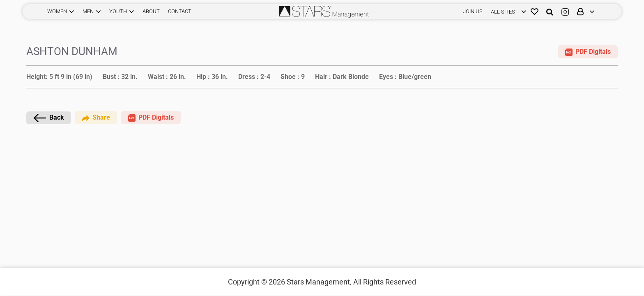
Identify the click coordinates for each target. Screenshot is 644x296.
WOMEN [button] (57, 11)
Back (49, 118)
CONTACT (180, 11)
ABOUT (151, 11)
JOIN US (473, 11)
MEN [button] (88, 11)
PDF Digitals (588, 52)
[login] (507, 12)
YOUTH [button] (118, 11)
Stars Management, (319, 282)
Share (96, 117)
